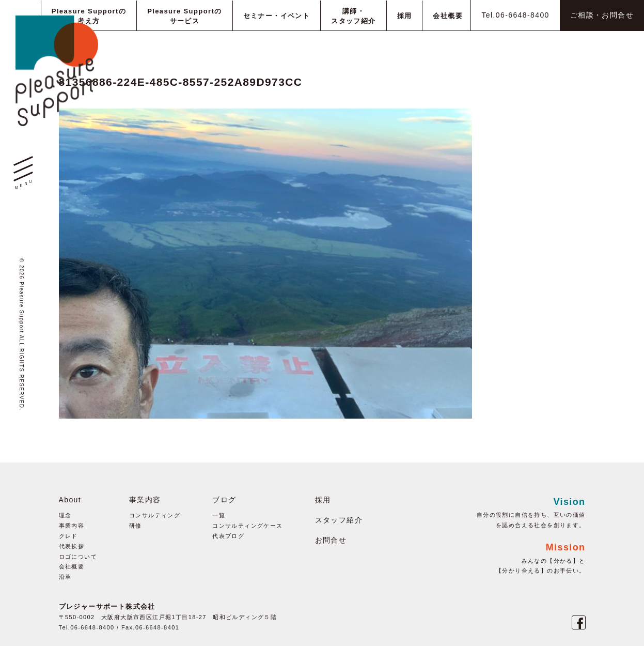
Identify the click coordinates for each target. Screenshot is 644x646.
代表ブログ (228, 536)
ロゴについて (78, 557)
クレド (68, 536)
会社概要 (72, 566)
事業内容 (72, 526)
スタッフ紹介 (339, 520)
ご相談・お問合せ (602, 15)
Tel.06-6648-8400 (515, 15)
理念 (65, 515)
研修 (136, 526)
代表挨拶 (72, 546)
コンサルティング (155, 515)
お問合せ (331, 540)
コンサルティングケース (247, 526)
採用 (323, 500)
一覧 (219, 515)
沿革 (65, 577)
